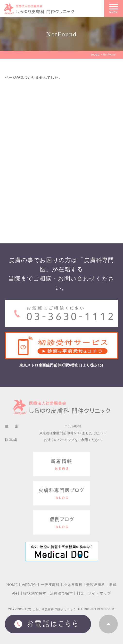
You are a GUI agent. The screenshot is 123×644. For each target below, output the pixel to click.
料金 (81, 593)
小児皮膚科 (73, 585)
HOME (95, 55)
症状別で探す (35, 593)
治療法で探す (61, 593)
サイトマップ (99, 593)
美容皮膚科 (96, 585)
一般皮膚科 (50, 585)
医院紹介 (29, 585)
